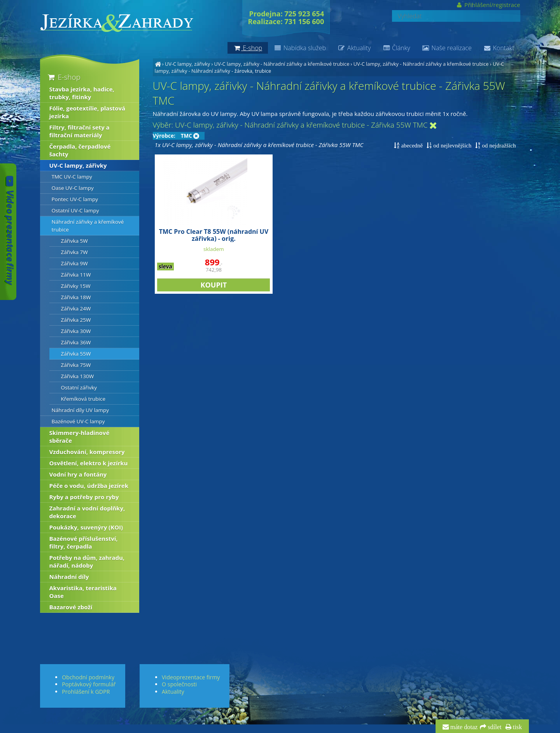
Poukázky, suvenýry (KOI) (86, 527)
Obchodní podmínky (88, 677)
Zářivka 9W (74, 263)
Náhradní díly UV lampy (80, 410)
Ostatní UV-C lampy (75, 210)
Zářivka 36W (76, 342)
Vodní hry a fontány (78, 474)
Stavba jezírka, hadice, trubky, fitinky (82, 93)
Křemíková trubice (83, 399)
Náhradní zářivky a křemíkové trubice (88, 226)
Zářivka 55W (76, 354)
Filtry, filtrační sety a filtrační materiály (80, 131)
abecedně (411, 145)
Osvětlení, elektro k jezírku (89, 463)
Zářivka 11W (76, 275)
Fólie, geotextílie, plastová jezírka (87, 112)
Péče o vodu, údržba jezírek (89, 486)
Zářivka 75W (76, 365)
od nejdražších (498, 145)
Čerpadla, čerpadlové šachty (80, 150)
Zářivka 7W (74, 252)
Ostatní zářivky (79, 388)
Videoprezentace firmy (191, 677)
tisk (517, 727)
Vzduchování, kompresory (87, 452)
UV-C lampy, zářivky (187, 64)
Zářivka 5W (74, 241)
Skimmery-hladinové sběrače (80, 437)
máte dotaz (463, 727)
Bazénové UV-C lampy (78, 421)
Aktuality (354, 48)
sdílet (494, 727)
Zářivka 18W (76, 297)
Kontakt (499, 48)
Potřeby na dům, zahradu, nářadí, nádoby (87, 561)
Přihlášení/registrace (488, 5)
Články (396, 48)
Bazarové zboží (71, 607)
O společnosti (179, 684)
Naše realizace (447, 48)
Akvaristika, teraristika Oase (83, 592)
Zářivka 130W (78, 376)
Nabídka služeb (300, 48)
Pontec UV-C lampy (75, 199)
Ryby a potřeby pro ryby (84, 497)
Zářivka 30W (76, 331)
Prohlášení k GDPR (86, 692)
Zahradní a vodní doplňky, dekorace (87, 512)
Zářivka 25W (76, 320)
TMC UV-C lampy (72, 177)
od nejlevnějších (451, 145)
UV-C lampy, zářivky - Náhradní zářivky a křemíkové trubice (282, 64)
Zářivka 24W (76, 309)
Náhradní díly (69, 577)
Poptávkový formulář (89, 684)
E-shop (64, 77)
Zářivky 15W (76, 286)
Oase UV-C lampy (73, 188)
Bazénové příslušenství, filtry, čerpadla (84, 542)
